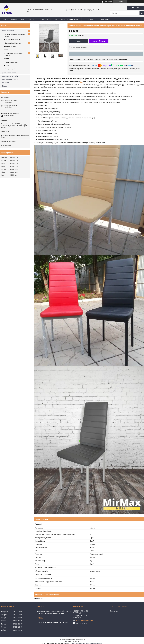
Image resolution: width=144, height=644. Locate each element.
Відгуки (5, 86)
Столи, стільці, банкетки (13, 43)
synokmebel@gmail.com (11, 113)
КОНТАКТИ (105, 19)
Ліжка (7, 59)
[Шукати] (142, 13)
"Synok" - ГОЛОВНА (10, 19)
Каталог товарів (8, 31)
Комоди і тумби (10, 69)
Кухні (7, 50)
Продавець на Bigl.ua (72, 641)
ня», (81, 82)
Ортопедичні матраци (12, 40)
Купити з (99, 41)
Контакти (6, 83)
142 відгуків (108, 2)
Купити (78, 41)
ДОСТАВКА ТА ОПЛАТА (49, 19)
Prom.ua (83, 639)
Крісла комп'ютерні (11, 62)
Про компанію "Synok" (10, 79)
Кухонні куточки (10, 46)
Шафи (7, 65)
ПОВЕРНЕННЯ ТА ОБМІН (70, 19)
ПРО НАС (89, 19)
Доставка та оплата (9, 73)
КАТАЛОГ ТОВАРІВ (28, 19)
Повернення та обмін (10, 76)
